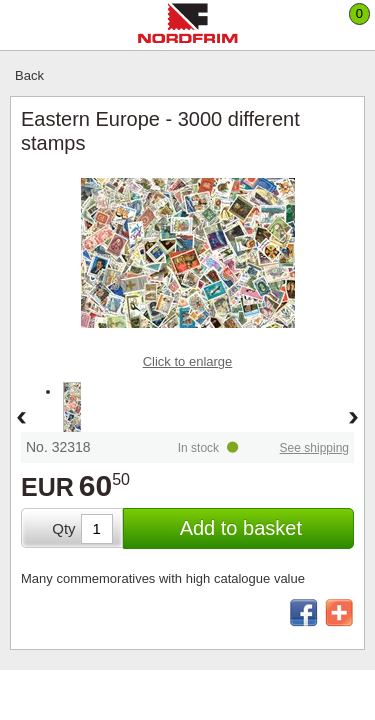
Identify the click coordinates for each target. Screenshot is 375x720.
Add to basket (241, 528)
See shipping (314, 448)
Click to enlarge (188, 361)
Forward (354, 419)
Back (29, 75)
